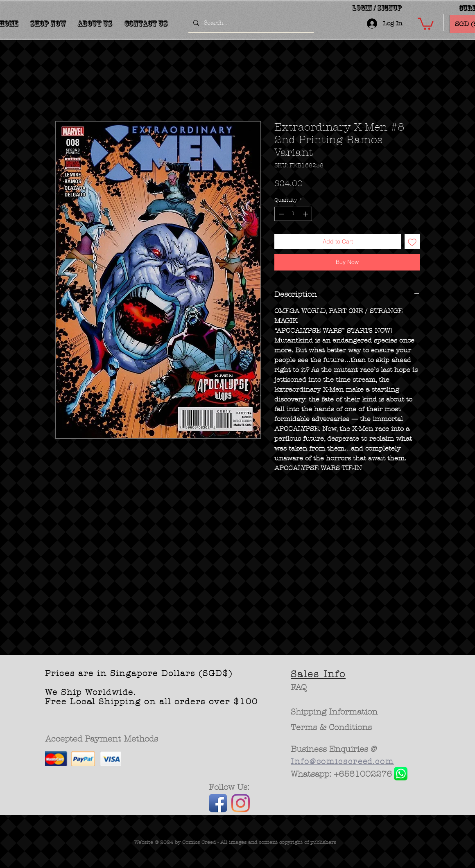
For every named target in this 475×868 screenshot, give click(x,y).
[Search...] (250, 23)
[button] (426, 23)
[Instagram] (241, 803)
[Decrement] (280, 214)
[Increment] (306, 214)
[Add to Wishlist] (412, 242)
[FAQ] (299, 688)
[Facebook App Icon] (218, 803)
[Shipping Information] (335, 712)
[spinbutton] (293, 214)
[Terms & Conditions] (331, 728)
